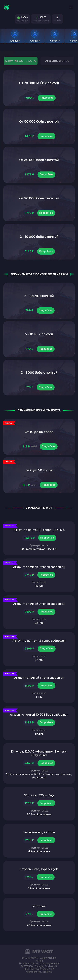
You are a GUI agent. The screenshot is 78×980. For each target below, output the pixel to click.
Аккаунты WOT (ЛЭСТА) (21, 61)
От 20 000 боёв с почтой (39, 198)
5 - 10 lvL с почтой (39, 334)
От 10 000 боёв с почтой (39, 237)
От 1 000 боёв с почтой (39, 373)
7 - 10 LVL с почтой (39, 296)
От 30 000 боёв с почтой (39, 160)
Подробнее (47, 98)
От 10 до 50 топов (39, 432)
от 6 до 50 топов (39, 470)
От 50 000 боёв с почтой (39, 121)
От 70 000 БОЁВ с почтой (39, 83)
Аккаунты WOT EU (57, 61)
